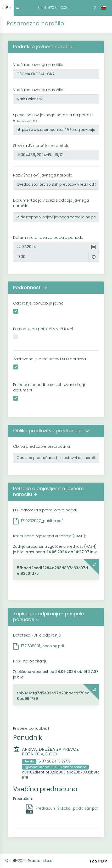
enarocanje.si (26, 120)
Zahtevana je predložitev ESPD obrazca (49, 359)
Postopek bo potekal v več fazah (44, 329)
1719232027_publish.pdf (42, 521)
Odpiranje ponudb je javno (38, 303)
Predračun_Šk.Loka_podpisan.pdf (67, 808)
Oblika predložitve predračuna (41, 446)
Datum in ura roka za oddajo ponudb (48, 237)
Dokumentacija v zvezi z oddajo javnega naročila (51, 203)
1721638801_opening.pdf (43, 646)
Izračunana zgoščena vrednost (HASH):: (50, 536)
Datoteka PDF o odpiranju (37, 635)
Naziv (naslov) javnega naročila (43, 175)
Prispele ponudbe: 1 (31, 728)
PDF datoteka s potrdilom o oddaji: (46, 510)
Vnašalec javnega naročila (38, 65)
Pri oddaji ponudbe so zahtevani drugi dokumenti (49, 387)
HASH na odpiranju (30, 661)
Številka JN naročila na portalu (41, 146)
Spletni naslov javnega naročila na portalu (53, 118)
